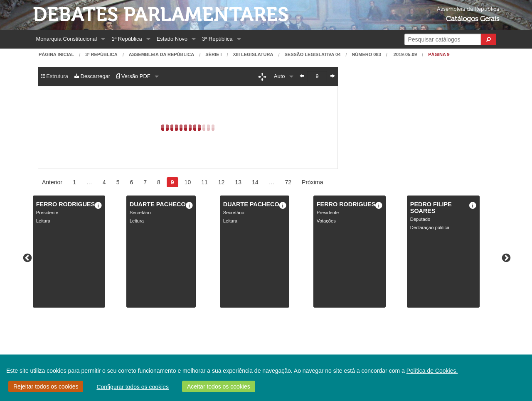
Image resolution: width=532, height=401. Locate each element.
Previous (27, 257)
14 (255, 182)
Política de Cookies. (432, 371)
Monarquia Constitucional (67, 39)
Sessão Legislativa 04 (312, 55)
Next (505, 257)
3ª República (217, 39)
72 (288, 182)
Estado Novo (172, 39)
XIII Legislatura (253, 55)
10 (188, 182)
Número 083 (366, 55)
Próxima (312, 182)
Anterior (52, 182)
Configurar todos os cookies (133, 387)
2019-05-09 (405, 55)
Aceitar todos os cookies (219, 386)
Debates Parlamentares (161, 15)
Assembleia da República (161, 55)
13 (238, 182)
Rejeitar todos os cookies (46, 386)
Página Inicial (56, 55)
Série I (213, 55)
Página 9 (439, 55)
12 (222, 182)
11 (204, 182)
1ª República (127, 39)
